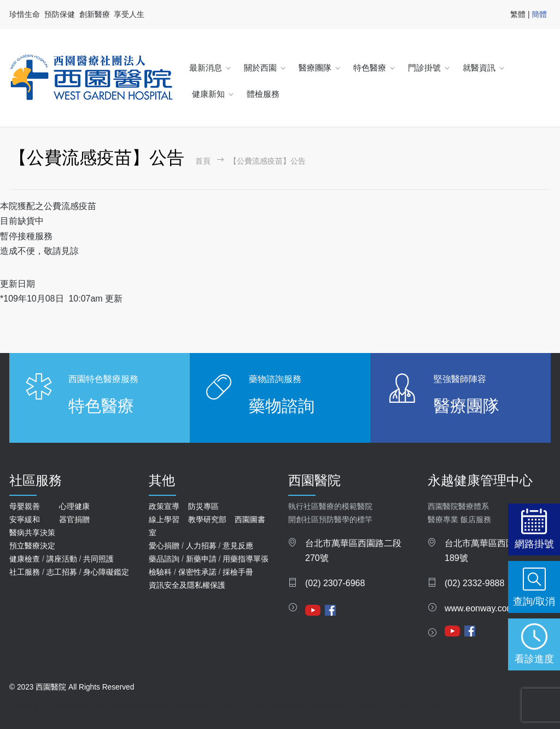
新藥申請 (201, 559)
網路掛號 (534, 544)
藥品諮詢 (164, 559)
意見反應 (238, 546)
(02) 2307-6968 (335, 583)
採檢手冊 (238, 572)
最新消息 (206, 68)
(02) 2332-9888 (474, 583)
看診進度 (534, 659)
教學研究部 (207, 519)
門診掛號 (424, 68)
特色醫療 (370, 68)
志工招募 (62, 572)
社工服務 (25, 572)
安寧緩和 (25, 519)
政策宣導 (164, 506)
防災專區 (203, 506)
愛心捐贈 (164, 546)
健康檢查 (25, 559)
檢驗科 (160, 572)
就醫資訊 (479, 68)
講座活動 (62, 559)
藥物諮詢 (282, 406)
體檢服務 (263, 94)
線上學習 (164, 519)
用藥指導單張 (246, 559)
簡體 (539, 14)
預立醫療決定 (32, 546)
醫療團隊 (315, 68)
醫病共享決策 (32, 533)
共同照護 (98, 559)
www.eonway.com (479, 608)
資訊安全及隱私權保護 (187, 585)
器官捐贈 (74, 519)
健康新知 (208, 94)
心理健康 (74, 506)
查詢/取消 (534, 601)
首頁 (203, 161)
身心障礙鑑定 (106, 572)
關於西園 (260, 68)
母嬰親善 (25, 506)
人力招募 (201, 546)
